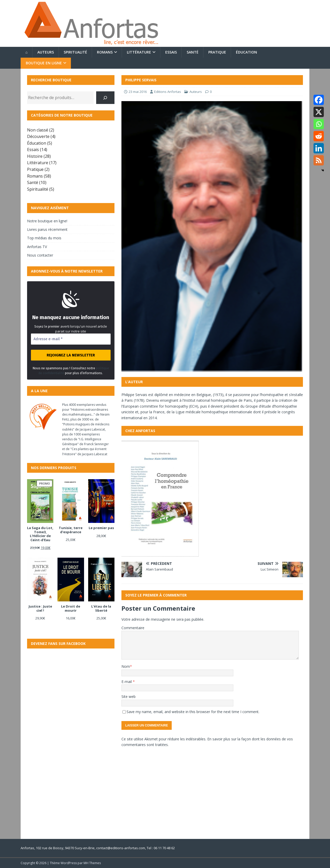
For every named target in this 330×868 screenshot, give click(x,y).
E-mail (127, 682)
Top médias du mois (44, 238)
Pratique (217, 52)
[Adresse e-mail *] (71, 339)
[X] (319, 112)
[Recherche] (105, 98)
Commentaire (133, 628)
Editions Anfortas (168, 92)
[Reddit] (319, 136)
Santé (193, 52)
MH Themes (92, 863)
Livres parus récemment (47, 229)
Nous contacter (40, 255)
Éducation (246, 52)
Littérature (139, 52)
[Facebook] (319, 100)
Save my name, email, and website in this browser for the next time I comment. (193, 712)
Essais (171, 52)
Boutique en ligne (44, 63)
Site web (129, 696)
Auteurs (46, 52)
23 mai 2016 (138, 92)
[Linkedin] (319, 148)
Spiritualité (75, 52)
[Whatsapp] (319, 124)
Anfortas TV (37, 247)
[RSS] (319, 160)
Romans (105, 52)
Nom (126, 666)
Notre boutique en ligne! (47, 221)
